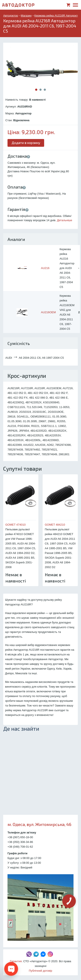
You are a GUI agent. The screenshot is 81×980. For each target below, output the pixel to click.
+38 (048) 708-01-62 (20, 847)
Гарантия (16, 961)
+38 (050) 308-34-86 (20, 842)
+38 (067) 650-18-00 (20, 837)
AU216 (45, 268)
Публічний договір (41, 971)
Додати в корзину (26, 143)
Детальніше (65, 220)
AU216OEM (48, 312)
